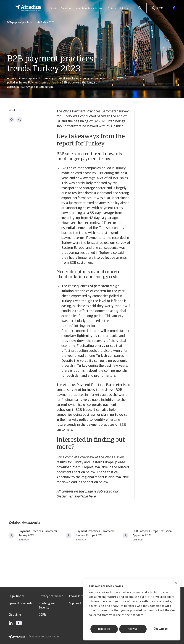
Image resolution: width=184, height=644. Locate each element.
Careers (102, 8)
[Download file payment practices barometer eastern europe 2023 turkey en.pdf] (11, 535)
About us (55, 8)
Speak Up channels (20, 604)
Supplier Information (82, 604)
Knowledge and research (86, 8)
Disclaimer (15, 615)
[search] (140, 8)
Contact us (112, 8)
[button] (9, 8)
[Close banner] (176, 584)
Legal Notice (16, 596)
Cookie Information (81, 596)
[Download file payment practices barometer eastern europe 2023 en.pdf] (69, 535)
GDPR (42, 615)
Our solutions (67, 8)
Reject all (104, 629)
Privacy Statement (51, 596)
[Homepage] (28, 8)
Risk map (124, 8)
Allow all (133, 629)
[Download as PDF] (19, 120)
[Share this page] (11, 120)
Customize (161, 629)
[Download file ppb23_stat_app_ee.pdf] (125, 535)
